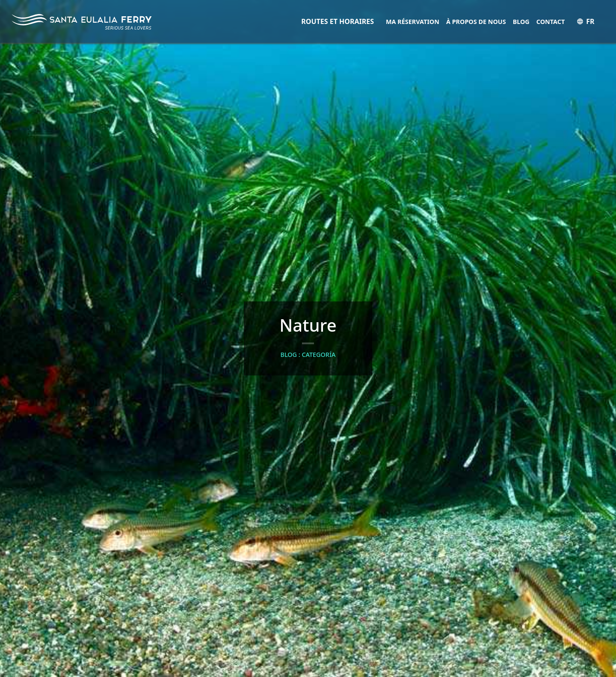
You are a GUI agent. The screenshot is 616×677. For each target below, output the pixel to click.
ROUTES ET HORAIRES (338, 21)
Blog (521, 22)
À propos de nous (476, 22)
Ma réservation (413, 22)
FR (585, 21)
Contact (551, 22)
